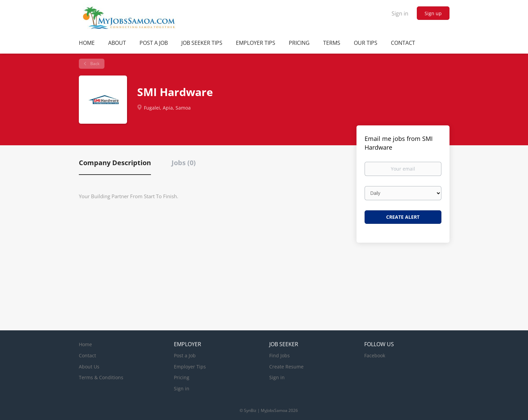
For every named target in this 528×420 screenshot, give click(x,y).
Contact (87, 355)
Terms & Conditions (101, 377)
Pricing (182, 377)
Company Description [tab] (115, 163)
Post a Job (185, 355)
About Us (89, 367)
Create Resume (286, 367)
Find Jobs (279, 355)
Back (94, 64)
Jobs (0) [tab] (184, 163)
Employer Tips (190, 367)
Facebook (375, 355)
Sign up (433, 13)
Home (85, 344)
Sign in (400, 13)
